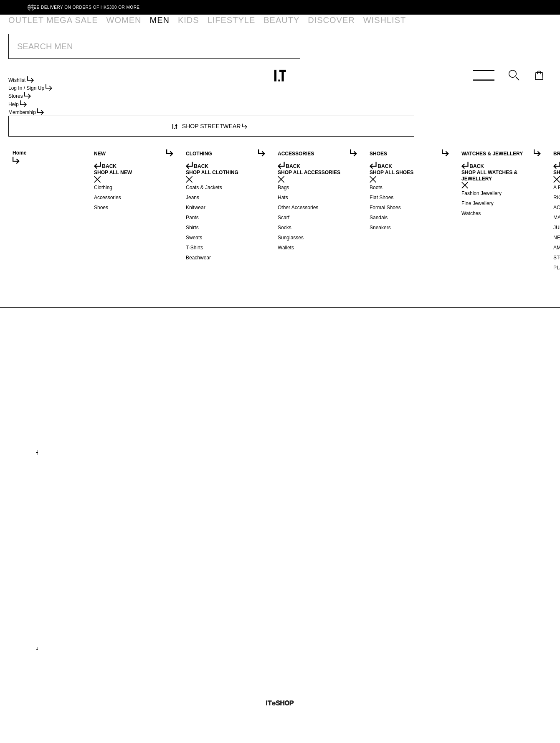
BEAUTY (194, 27)
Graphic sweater (309, 433)
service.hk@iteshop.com (372, 132)
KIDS (131, 27)
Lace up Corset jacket (317, 617)
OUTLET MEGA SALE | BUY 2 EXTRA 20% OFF (263, 50)
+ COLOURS (422, 640)
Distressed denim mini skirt (203, 433)
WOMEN (84, 27)
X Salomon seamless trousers (450, 433)
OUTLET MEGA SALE (39, 27)
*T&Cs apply (338, 50)
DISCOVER (227, 27)
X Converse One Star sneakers (451, 617)
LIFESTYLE (160, 27)
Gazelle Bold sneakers (75, 617)
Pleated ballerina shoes (199, 617)
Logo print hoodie (68, 433)
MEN (110, 27)
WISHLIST (262, 27)
